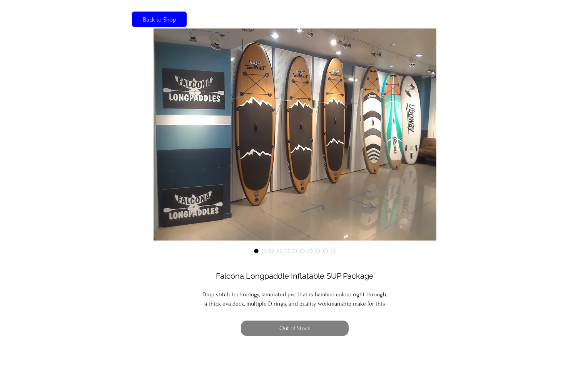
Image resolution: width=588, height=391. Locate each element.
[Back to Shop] (159, 19)
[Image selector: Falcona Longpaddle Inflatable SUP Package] (256, 251)
